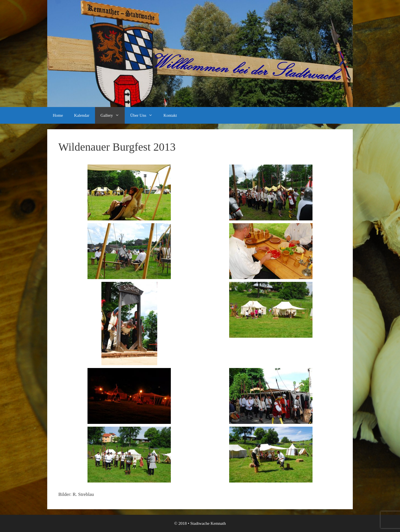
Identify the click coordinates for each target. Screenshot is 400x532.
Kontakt (170, 115)
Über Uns (144, 115)
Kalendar (82, 115)
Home (58, 115)
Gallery (113, 115)
